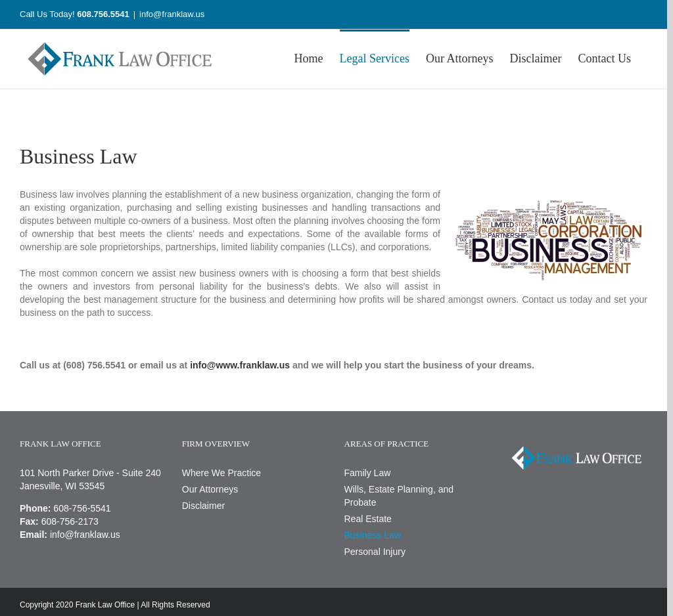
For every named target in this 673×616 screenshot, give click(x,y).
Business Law (373, 535)
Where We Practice (221, 473)
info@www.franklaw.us (240, 365)
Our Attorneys (210, 489)
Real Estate (368, 519)
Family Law (368, 473)
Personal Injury (375, 552)
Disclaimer (203, 506)
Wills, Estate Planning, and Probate (399, 496)
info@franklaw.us (172, 14)
